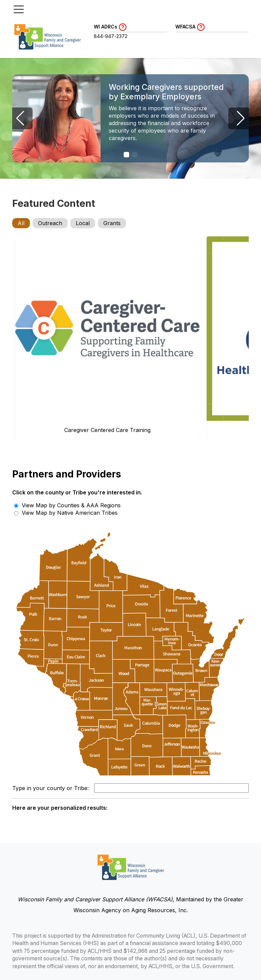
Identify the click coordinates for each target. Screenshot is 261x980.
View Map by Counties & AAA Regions (67, 505)
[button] (126, 155)
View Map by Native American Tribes (66, 513)
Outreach (50, 223)
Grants (112, 223)
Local (83, 223)
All (21, 223)
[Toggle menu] (19, 9)
